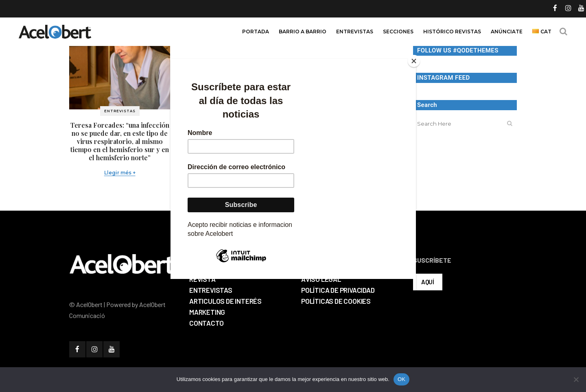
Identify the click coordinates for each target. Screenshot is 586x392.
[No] (576, 379)
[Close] (414, 61)
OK (401, 379)
